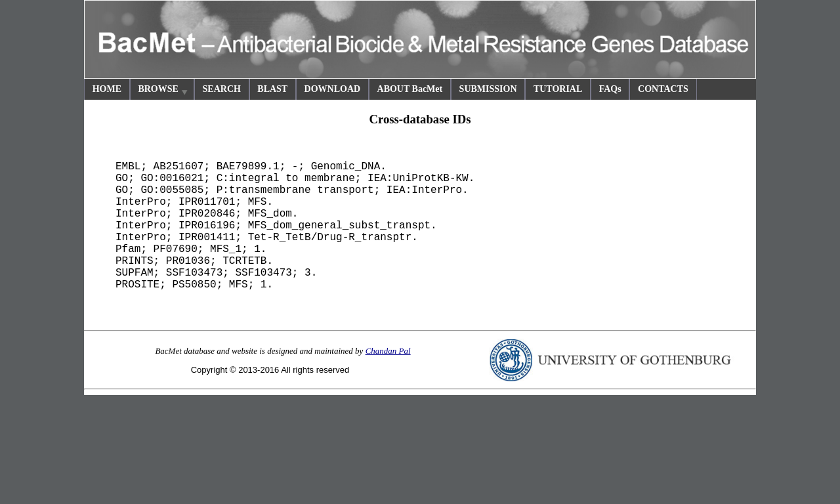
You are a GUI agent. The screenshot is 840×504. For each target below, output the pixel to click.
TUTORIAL (558, 89)
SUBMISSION (488, 89)
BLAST (272, 89)
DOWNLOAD (333, 89)
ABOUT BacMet (410, 89)
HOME (107, 89)
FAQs (610, 89)
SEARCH (222, 89)
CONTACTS (663, 89)
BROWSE (163, 91)
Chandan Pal (388, 351)
